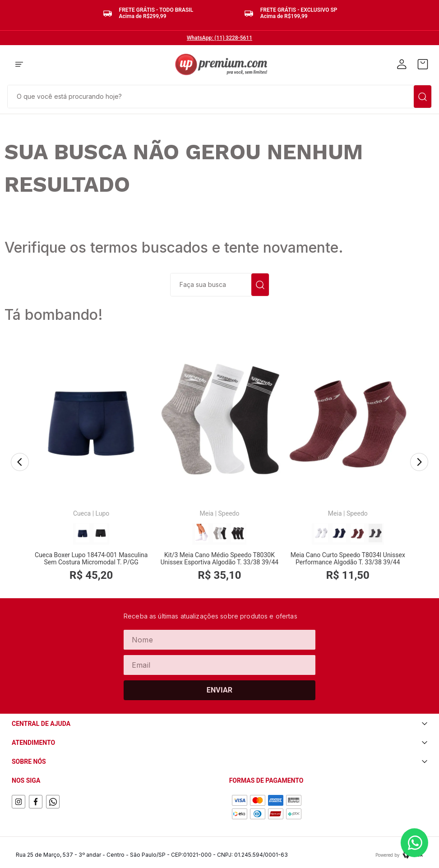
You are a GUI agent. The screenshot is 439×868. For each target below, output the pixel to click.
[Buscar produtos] (423, 97)
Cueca (82, 513)
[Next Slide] (419, 463)
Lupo (103, 513)
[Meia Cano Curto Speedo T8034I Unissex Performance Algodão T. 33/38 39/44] (348, 463)
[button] (19, 65)
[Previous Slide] (20, 463)
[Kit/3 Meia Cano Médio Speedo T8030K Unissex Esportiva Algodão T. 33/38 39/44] (219, 463)
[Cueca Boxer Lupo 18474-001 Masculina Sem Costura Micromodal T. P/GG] (91, 463)
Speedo (229, 513)
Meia (207, 513)
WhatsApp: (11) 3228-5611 (219, 38)
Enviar (220, 690)
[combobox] (219, 96)
